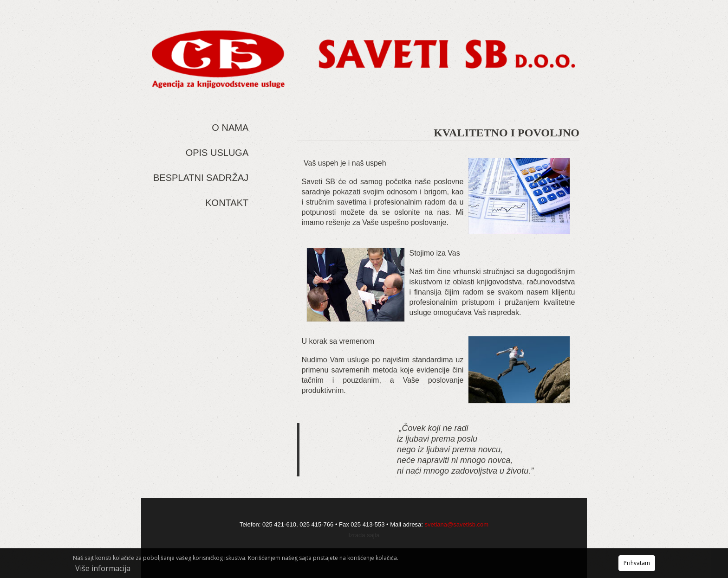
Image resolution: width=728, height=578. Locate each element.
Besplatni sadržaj (201, 178)
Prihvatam (637, 563)
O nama (230, 128)
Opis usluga (217, 153)
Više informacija (103, 568)
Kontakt (227, 203)
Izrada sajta (364, 535)
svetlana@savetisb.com (457, 524)
